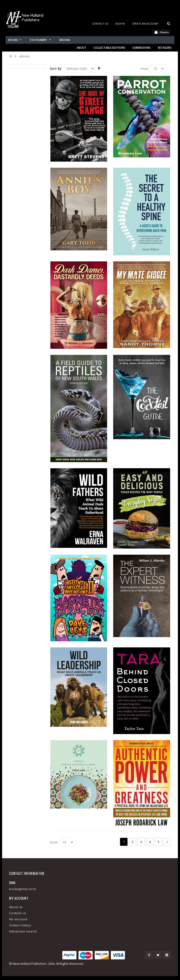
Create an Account (145, 24)
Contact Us (100, 24)
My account (18, 919)
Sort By (56, 69)
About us (16, 907)
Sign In (120, 24)
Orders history (20, 925)
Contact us (18, 913)
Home (11, 56)
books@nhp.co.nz (22, 889)
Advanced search (23, 931)
